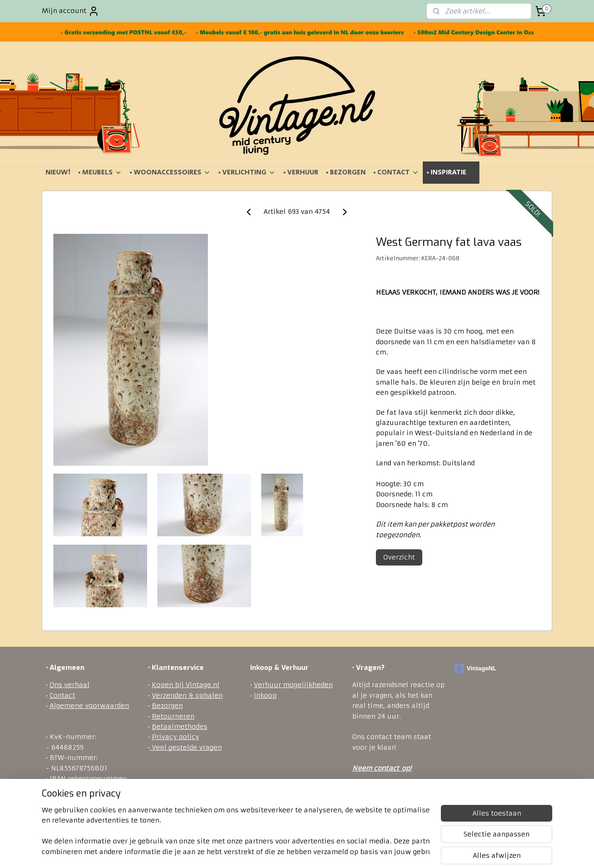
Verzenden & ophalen (187, 695)
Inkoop (265, 695)
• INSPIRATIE (451, 172)
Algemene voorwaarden (89, 706)
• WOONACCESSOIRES (170, 172)
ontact (388, 768)
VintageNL (475, 669)
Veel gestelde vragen (186, 747)
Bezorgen (167, 706)
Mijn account (71, 11)
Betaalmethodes (180, 727)
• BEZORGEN (346, 172)
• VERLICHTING (247, 172)
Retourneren (173, 716)
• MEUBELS (100, 172)
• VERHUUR (301, 172)
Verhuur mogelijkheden (293, 685)
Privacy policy (175, 737)
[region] (236, 831)
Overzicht (399, 557)
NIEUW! (58, 172)
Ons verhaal (70, 685)
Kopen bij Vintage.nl (186, 685)
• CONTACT (396, 172)
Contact (62, 695)
